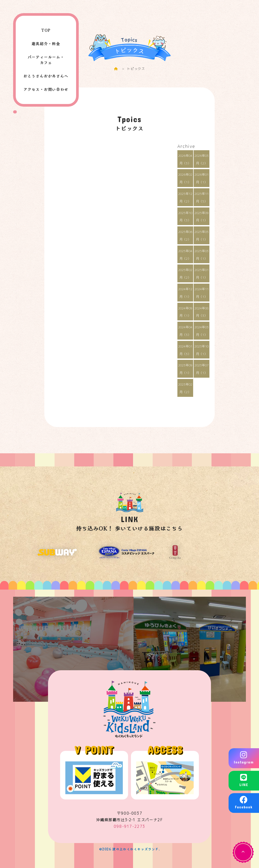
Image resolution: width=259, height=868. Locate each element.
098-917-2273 (129, 826)
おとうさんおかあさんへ (46, 76)
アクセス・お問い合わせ (46, 89)
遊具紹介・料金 (46, 44)
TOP (46, 30)
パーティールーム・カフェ (46, 60)
